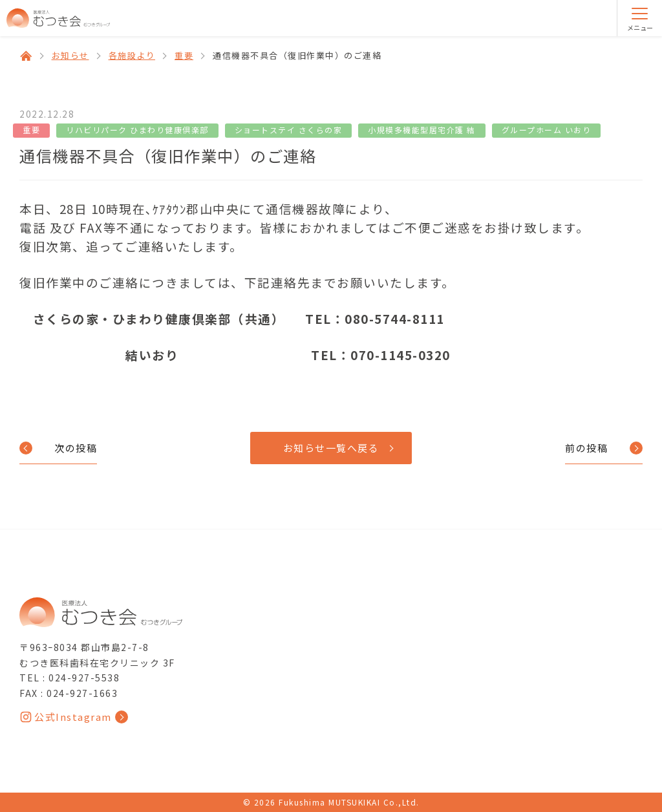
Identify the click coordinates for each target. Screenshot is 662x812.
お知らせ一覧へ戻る (331, 448)
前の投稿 (586, 448)
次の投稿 (76, 448)
